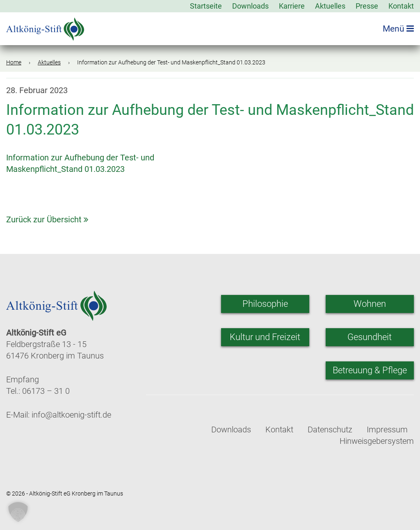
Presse (367, 6)
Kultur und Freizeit (265, 337)
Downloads (250, 6)
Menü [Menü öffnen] (398, 29)
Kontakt (401, 6)
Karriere (292, 6)
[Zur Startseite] (45, 26)
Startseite (206, 6)
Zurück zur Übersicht (47, 219)
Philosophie (265, 304)
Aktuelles (330, 6)
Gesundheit (370, 337)
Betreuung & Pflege (370, 370)
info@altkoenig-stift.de (71, 415)
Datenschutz (330, 429)
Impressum (387, 429)
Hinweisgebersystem (377, 441)
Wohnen (370, 304)
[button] (18, 512)
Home (14, 62)
